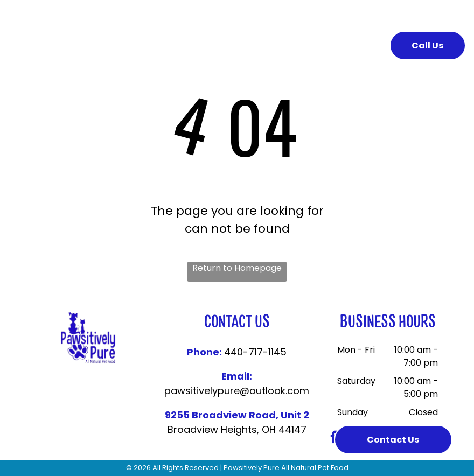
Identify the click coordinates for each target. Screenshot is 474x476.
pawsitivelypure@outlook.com (237, 391)
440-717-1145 (255, 352)
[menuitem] (171, 45)
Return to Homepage (237, 268)
